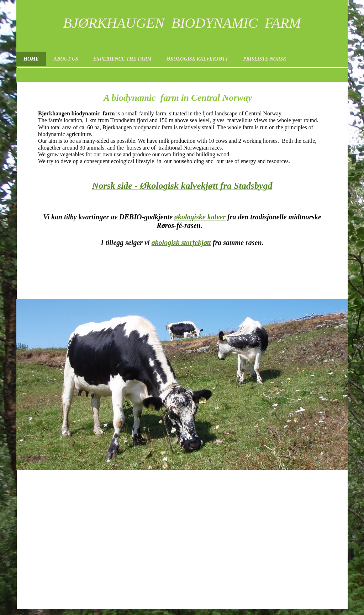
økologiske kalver (200, 217)
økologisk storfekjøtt (181, 243)
